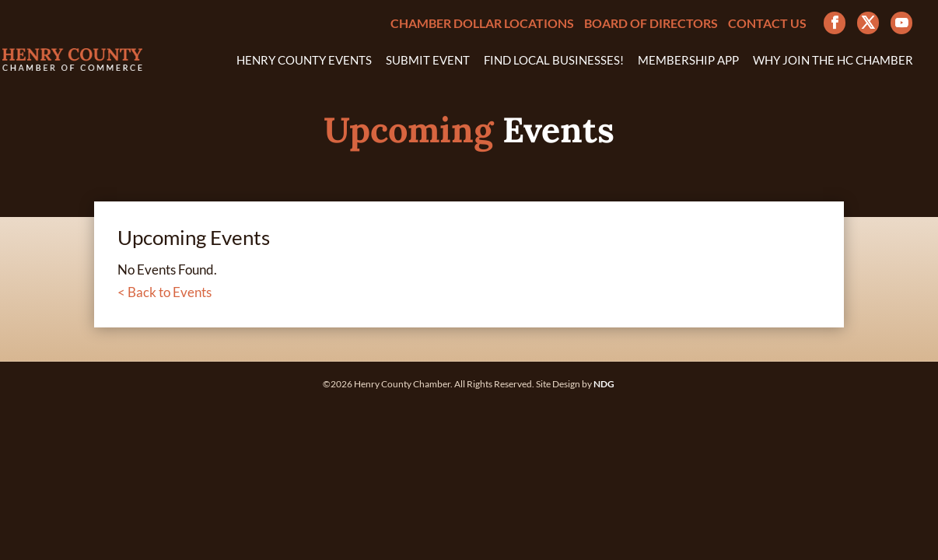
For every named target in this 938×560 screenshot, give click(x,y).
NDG (604, 384)
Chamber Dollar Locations (482, 24)
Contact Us (767, 24)
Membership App (688, 61)
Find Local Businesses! (554, 61)
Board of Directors (651, 24)
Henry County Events (304, 61)
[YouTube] (901, 23)
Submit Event (428, 61)
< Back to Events (164, 292)
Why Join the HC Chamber (833, 61)
